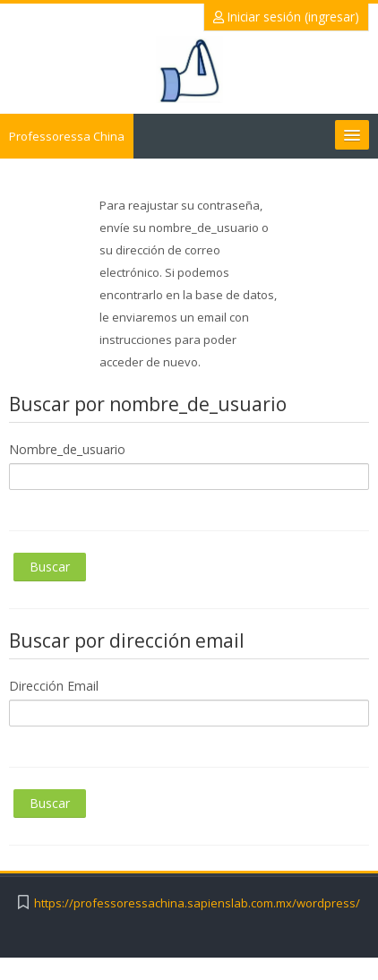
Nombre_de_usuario (67, 449)
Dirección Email (54, 686)
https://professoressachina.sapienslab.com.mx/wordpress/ (197, 903)
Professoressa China (67, 136)
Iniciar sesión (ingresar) (286, 17)
